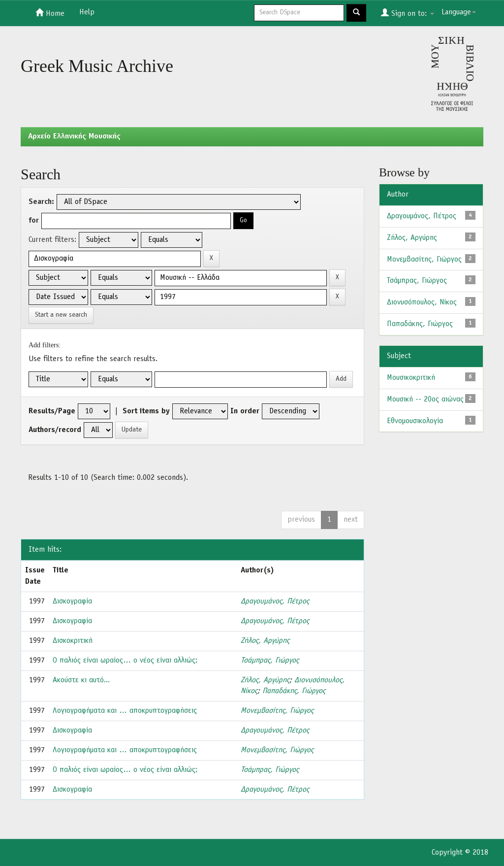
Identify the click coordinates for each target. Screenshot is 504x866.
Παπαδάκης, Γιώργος (294, 691)
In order (245, 411)
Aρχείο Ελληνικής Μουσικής (74, 136)
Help (87, 12)
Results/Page (52, 411)
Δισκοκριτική (73, 641)
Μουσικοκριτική (411, 378)
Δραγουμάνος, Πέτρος (275, 601)
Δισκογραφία (72, 601)
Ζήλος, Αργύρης (265, 641)
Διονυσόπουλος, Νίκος (422, 302)
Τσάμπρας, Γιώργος (270, 661)
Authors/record (55, 430)
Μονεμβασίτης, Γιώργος (277, 711)
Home (50, 13)
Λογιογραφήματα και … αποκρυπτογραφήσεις (125, 711)
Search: (41, 202)
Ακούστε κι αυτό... (81, 680)
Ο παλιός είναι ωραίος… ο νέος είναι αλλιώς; (125, 661)
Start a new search (61, 315)
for (34, 221)
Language (459, 12)
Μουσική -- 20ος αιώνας (425, 400)
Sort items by (146, 411)
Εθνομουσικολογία (415, 421)
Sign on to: (408, 13)
